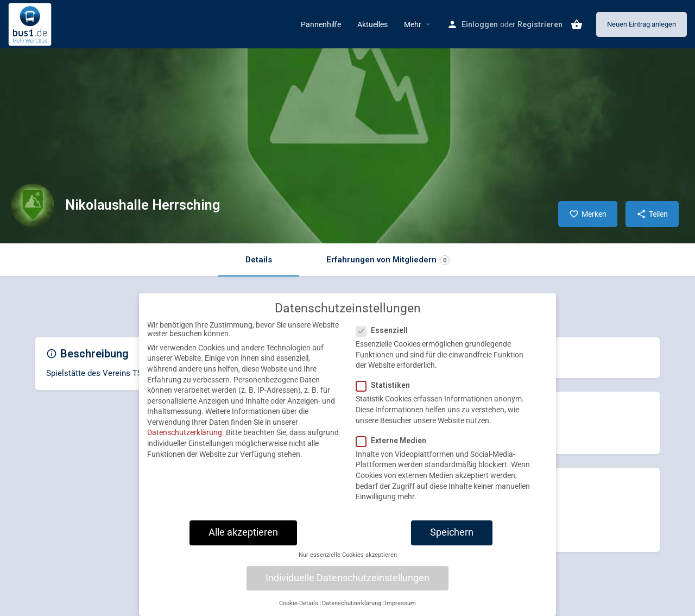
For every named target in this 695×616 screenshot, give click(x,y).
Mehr (413, 24)
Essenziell (385, 338)
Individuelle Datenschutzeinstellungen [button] (347, 586)
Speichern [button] (452, 540)
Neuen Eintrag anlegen (642, 24)
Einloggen (480, 24)
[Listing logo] (33, 205)
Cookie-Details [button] (299, 611)
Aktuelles (372, 24)
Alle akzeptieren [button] (243, 540)
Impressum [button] (400, 611)
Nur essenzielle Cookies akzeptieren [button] (348, 563)
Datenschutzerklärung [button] (352, 611)
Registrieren (540, 24)
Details (259, 260)
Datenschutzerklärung (185, 441)
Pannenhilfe (321, 24)
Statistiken (386, 393)
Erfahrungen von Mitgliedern (388, 260)
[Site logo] (31, 23)
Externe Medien (394, 448)
